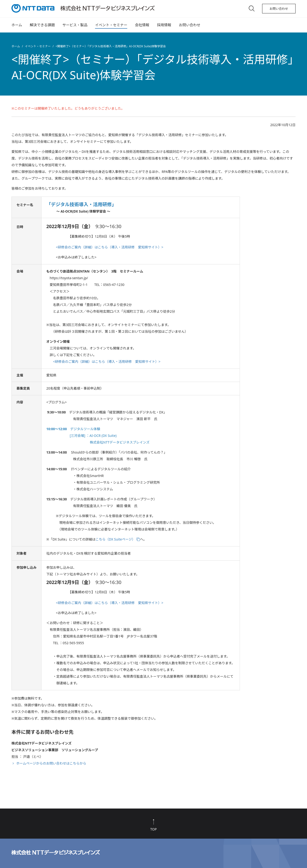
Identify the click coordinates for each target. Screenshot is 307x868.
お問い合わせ (279, 9)
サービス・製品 (75, 25)
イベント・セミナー (111, 25)
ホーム (17, 25)
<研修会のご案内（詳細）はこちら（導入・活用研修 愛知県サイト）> (110, 247)
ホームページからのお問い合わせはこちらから (51, 763)
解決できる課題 (42, 25)
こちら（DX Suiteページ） (115, 539)
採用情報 (164, 25)
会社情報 (142, 25)
